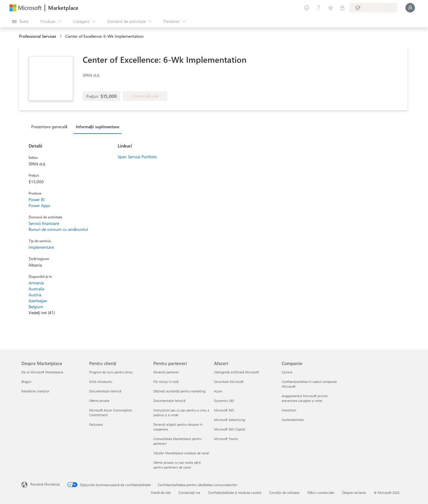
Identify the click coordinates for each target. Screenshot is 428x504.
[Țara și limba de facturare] (373, 8)
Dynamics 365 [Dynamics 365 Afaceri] (224, 401)
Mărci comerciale (321, 492)
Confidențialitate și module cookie (235, 492)
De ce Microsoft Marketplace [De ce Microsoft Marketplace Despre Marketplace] (42, 372)
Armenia (36, 283)
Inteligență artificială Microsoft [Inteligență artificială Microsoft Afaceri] (236, 372)
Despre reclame (354, 492)
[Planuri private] (342, 8)
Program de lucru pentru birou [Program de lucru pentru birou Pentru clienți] (111, 372)
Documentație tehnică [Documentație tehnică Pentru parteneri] (169, 401)
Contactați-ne (189, 492)
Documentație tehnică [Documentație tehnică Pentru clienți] (105, 391)
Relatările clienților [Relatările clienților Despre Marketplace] (35, 391)
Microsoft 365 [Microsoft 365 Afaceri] (224, 410)
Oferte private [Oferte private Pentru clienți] (99, 401)
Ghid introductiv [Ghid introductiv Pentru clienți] (101, 382)
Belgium (36, 307)
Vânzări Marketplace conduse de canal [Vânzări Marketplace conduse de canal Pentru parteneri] (181, 453)
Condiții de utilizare (284, 492)
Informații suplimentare (98, 127)
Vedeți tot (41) (42, 313)
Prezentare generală (49, 127)
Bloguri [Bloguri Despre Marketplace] (26, 382)
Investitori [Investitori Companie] (289, 410)
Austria (35, 295)
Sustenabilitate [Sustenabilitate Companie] (293, 420)
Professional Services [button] (38, 36)
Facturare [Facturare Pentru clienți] (96, 424)
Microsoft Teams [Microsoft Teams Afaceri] (226, 439)
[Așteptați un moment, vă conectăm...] (410, 8)
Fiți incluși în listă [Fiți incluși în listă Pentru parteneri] (166, 382)
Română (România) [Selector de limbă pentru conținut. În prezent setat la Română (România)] (45, 484)
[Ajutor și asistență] (319, 8)
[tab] (51, 126)
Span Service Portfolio (137, 157)
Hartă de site (161, 492)
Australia (36, 289)
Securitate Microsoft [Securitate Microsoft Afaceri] (229, 382)
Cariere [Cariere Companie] (287, 372)
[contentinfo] (61, 36)
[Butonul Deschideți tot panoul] (20, 21)
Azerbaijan (38, 301)
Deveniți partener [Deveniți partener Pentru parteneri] (166, 372)
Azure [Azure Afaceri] (218, 391)
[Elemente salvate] (331, 8)
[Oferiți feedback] (307, 8)
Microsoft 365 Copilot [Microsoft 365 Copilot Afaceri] (230, 429)
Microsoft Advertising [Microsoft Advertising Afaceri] (229, 420)
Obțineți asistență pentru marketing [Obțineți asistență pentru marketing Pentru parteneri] (179, 391)
